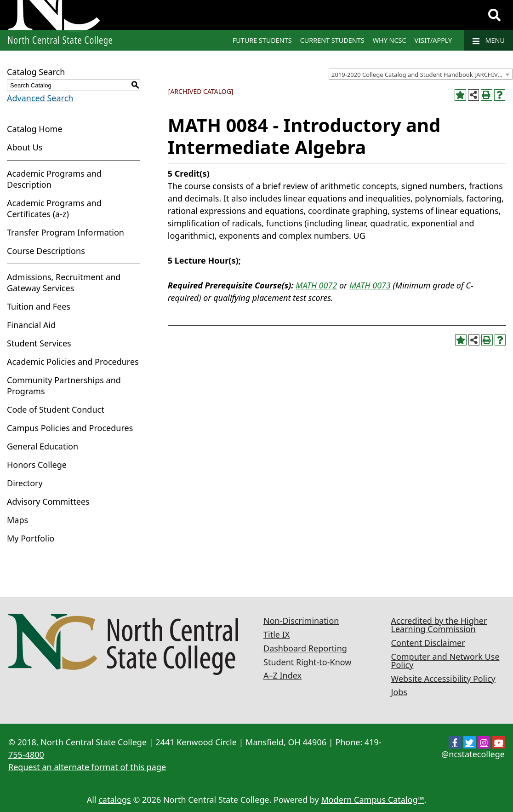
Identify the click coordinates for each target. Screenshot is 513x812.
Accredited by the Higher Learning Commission (439, 625)
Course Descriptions (46, 251)
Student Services (39, 343)
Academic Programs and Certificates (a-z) (54, 208)
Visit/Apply (433, 40)
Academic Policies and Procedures (73, 362)
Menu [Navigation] (489, 40)
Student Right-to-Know (307, 662)
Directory (25, 483)
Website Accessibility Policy (443, 679)
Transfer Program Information (66, 232)
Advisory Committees (48, 501)
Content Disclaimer (428, 643)
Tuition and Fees (39, 306)
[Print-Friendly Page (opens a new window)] (487, 95)
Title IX (276, 634)
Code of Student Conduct (56, 409)
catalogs (115, 800)
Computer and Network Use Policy (445, 661)
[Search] (494, 15)
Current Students (332, 40)
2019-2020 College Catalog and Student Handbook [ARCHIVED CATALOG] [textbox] (422, 75)
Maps (17, 520)
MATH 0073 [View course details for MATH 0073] (370, 285)
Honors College (37, 465)
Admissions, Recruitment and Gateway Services (64, 282)
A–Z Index (282, 675)
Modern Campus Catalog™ (372, 800)
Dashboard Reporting (305, 648)
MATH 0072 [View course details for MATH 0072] (316, 285)
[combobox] (421, 74)
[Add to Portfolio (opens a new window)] (460, 95)
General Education (43, 446)
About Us (25, 147)
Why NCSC (390, 40)
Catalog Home (35, 129)
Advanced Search (40, 98)
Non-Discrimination (301, 621)
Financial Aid (31, 325)
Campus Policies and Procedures (70, 428)
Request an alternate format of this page (87, 767)
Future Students (262, 40)
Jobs (399, 692)
